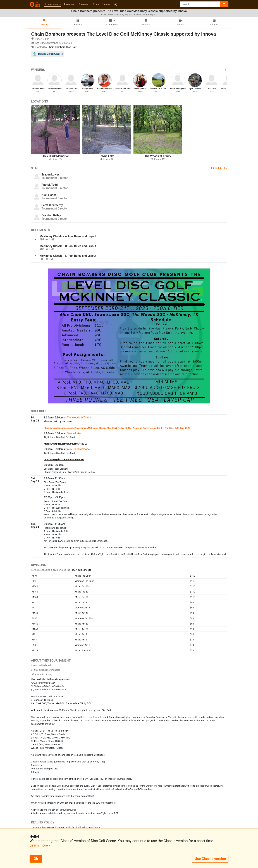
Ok (36, 859)
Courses (83, 4)
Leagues (69, 4)
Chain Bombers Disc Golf (62, 47)
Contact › (219, 168)
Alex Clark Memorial (79, 449)
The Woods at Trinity (79, 418)
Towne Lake (74, 433)
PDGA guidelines (80, 570)
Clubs (95, 4)
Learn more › (40, 845)
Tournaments (53, 4)
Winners (129, 70)
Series (106, 4)
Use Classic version (210, 859)
